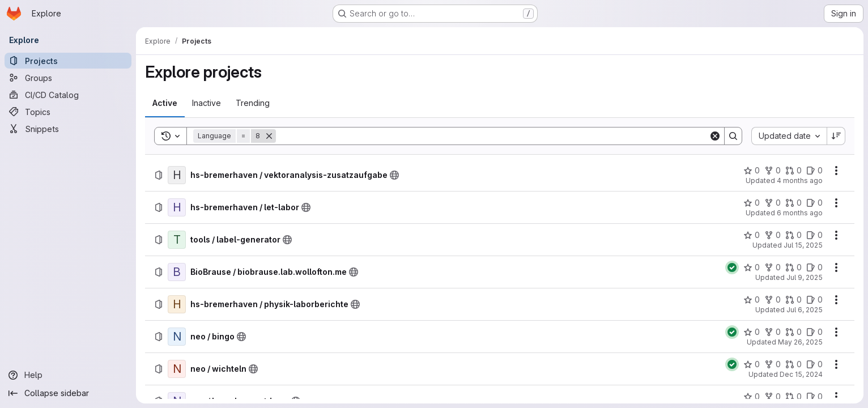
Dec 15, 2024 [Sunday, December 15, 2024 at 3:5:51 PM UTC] (801, 374)
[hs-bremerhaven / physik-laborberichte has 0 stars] (752, 300)
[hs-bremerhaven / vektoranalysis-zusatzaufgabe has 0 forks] (773, 171)
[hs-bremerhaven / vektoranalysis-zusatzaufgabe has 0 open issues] (814, 171)
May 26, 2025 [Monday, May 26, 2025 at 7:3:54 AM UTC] (800, 342)
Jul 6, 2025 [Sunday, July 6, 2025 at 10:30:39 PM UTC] (805, 310)
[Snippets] (68, 129)
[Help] (68, 375)
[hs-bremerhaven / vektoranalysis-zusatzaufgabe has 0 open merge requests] (793, 171)
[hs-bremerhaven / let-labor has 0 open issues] (814, 203)
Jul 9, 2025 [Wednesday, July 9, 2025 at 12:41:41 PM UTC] (805, 277)
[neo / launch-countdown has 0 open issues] (814, 397)
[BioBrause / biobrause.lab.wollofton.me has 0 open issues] (814, 267)
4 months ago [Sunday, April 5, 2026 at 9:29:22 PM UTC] (800, 180)
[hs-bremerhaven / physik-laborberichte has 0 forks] (773, 300)
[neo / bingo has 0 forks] (773, 332)
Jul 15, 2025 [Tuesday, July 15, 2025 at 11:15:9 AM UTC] (803, 245)
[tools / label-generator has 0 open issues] (814, 235)
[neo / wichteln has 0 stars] (752, 364)
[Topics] (68, 112)
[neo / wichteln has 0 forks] (773, 364)
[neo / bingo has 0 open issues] (814, 332)
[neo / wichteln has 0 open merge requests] (793, 364)
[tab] (165, 103)
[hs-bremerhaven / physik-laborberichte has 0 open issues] (814, 300)
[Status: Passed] (732, 267)
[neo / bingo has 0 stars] (752, 332)
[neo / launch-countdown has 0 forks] (773, 397)
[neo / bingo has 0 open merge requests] (793, 332)
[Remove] (269, 136)
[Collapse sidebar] (68, 393)
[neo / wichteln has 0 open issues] (814, 364)
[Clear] (715, 136)
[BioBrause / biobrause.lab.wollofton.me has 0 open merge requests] (793, 267)
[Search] (492, 136)
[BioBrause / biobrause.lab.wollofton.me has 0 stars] (752, 267)
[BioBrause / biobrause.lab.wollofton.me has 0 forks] (773, 267)
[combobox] (789, 136)
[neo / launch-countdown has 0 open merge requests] (793, 397)
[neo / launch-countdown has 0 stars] (752, 397)
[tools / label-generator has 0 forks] (773, 235)
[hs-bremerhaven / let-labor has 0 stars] (752, 203)
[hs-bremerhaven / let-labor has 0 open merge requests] (793, 203)
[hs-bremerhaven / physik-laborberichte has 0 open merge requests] (793, 300)
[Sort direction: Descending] (836, 136)
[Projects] (68, 61)
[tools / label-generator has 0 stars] (752, 235)
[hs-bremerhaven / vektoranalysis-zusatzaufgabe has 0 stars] (752, 171)
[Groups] (68, 78)
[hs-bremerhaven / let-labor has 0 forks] (773, 203)
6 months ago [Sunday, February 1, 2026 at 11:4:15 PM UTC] (800, 213)
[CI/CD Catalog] (68, 95)
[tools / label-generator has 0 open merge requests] (793, 235)
